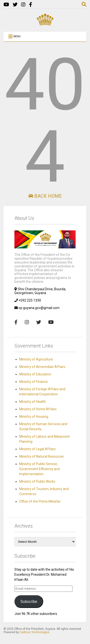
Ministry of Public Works (37, 481)
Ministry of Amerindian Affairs (42, 367)
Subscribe (29, 602)
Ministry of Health (33, 402)
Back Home (45, 196)
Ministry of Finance (33, 382)
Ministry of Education (35, 374)
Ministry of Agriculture (36, 359)
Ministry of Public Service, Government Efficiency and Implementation (39, 469)
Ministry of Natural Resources (42, 456)
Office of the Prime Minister (40, 501)
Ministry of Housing (34, 417)
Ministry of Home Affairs (38, 409)
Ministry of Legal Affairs (37, 449)
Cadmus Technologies (34, 632)
